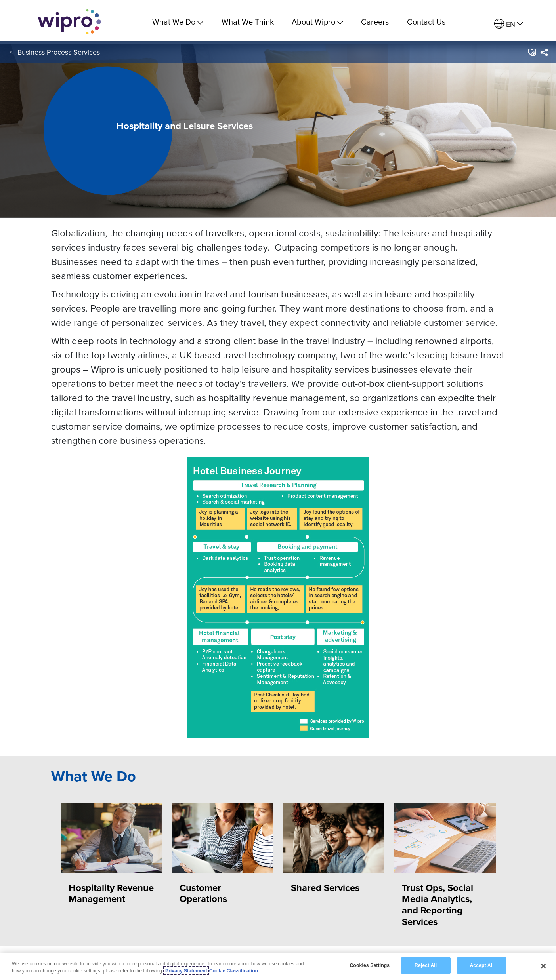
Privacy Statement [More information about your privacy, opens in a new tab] (186, 971)
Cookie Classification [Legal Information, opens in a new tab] (234, 971)
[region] (278, 966)
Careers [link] (375, 22)
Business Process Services (59, 55)
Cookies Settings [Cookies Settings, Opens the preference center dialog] (370, 965)
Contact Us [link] (426, 22)
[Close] (543, 966)
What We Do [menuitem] (178, 22)
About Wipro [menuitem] (317, 22)
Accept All (481, 965)
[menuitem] (509, 24)
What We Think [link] (248, 22)
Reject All (426, 965)
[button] (532, 55)
